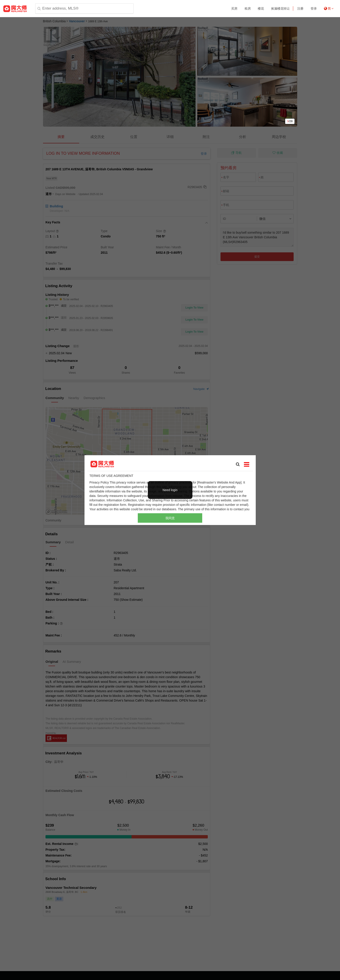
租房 (248, 8)
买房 (234, 8)
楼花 (261, 8)
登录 (314, 8)
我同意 (170, 518)
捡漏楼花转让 (280, 8)
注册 (300, 8)
